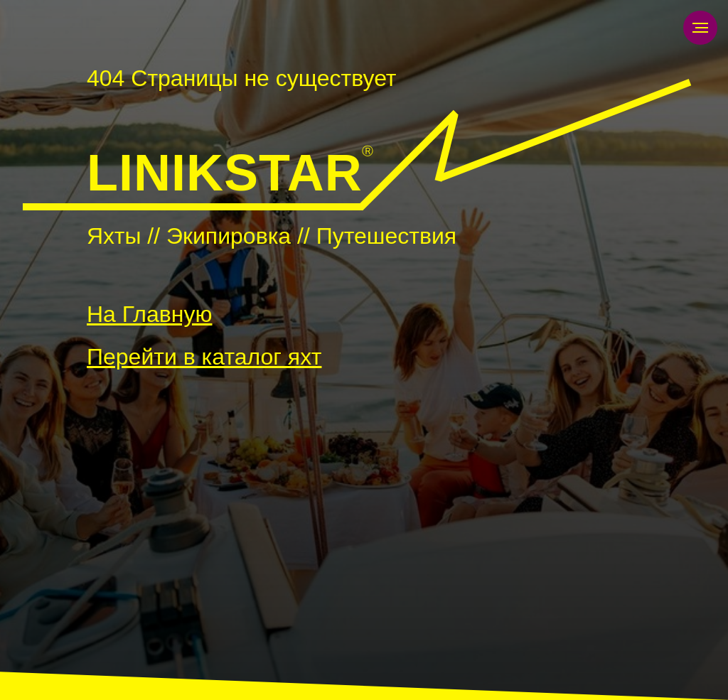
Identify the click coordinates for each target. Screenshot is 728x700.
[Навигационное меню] (700, 28)
